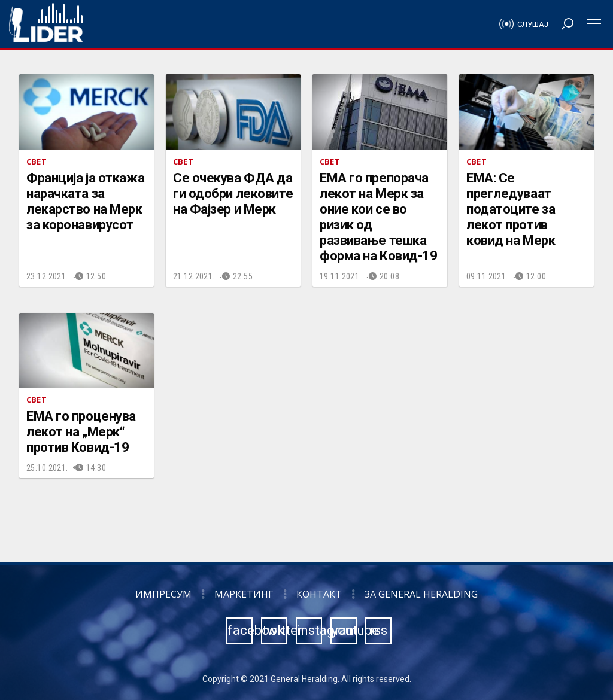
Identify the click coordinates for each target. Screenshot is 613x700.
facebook (240, 630)
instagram (309, 630)
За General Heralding (421, 594)
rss (378, 630)
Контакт (319, 594)
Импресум (163, 594)
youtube (344, 630)
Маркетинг (244, 594)
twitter (275, 630)
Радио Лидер (46, 24)
